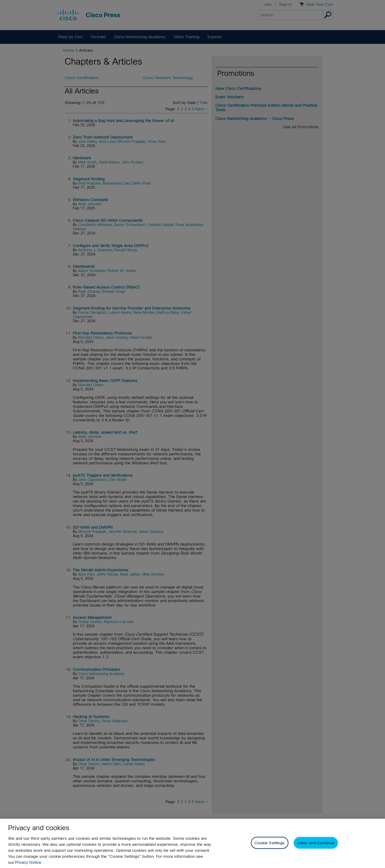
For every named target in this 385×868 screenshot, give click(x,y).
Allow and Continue (316, 845)
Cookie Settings (270, 845)
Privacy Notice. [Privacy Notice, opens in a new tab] (29, 864)
